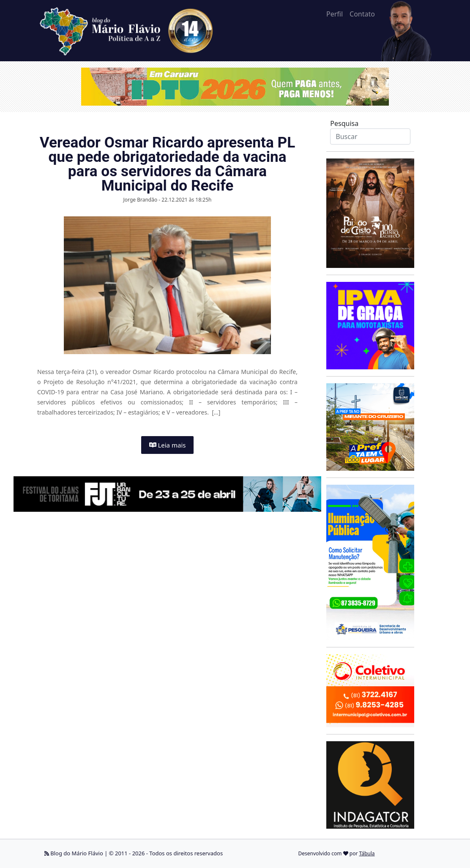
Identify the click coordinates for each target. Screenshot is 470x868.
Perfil (335, 14)
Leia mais (168, 445)
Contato (362, 14)
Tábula (367, 853)
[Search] (370, 136)
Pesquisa (344, 123)
